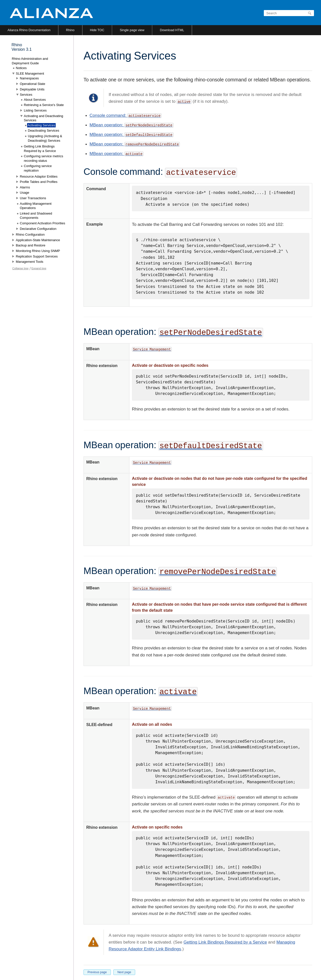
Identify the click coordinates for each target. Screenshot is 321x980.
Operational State (32, 84)
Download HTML (172, 30)
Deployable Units (32, 89)
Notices (21, 68)
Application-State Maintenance (38, 240)
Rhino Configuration (30, 235)
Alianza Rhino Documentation (29, 30)
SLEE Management (30, 73)
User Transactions (33, 198)
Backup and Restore (31, 245)
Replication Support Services (37, 256)
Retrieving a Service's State (44, 105)
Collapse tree (20, 268)
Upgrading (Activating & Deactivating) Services (45, 138)
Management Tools (30, 262)
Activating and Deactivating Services (44, 118)
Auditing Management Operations (36, 206)
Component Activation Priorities (43, 223)
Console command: (126, 115)
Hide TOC (97, 30)
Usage (25, 193)
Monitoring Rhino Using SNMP (38, 251)
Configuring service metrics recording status (44, 158)
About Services (35, 100)
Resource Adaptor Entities (39, 176)
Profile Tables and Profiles (39, 182)
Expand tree (39, 268)
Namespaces (29, 78)
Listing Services (35, 110)
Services (26, 95)
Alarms (25, 187)
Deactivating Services (44, 131)
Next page (124, 972)
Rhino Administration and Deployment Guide (30, 61)
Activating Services (41, 125)
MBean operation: (107, 125)
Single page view (132, 30)
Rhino (70, 30)
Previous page (97, 972)
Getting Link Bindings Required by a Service (225, 942)
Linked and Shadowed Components (36, 216)
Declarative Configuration (38, 229)
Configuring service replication (38, 168)
